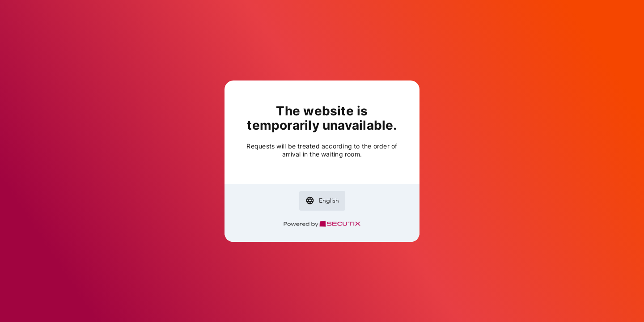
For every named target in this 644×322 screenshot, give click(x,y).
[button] (322, 201)
